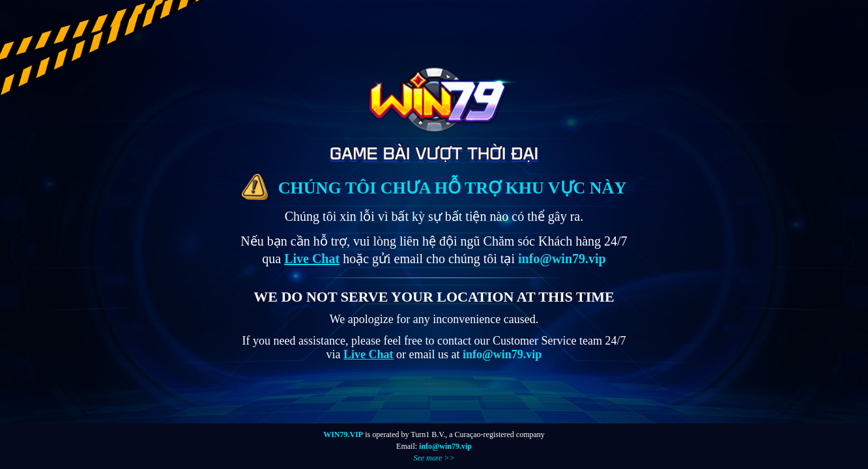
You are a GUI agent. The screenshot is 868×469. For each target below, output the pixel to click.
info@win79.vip (445, 446)
